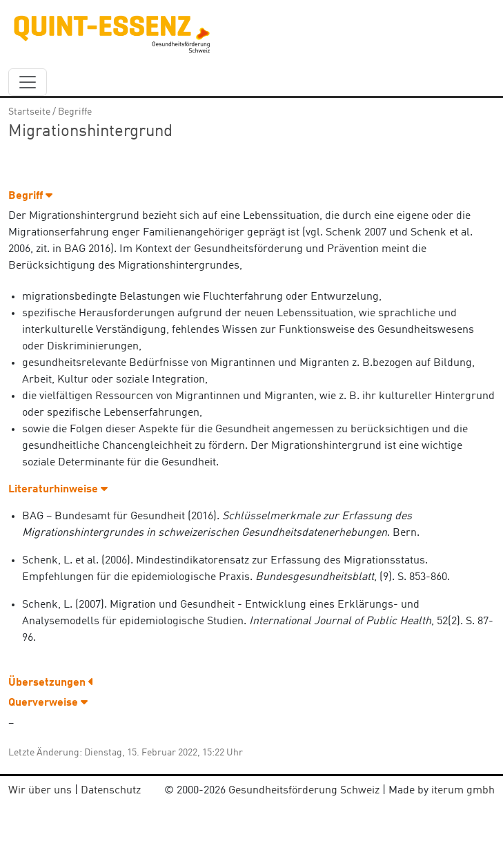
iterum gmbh (463, 791)
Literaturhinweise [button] (58, 490)
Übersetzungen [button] (51, 683)
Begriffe (75, 112)
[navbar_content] (28, 82)
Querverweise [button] (48, 703)
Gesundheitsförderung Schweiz (304, 791)
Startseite (29, 112)
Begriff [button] (30, 196)
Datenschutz (111, 791)
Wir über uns (40, 791)
